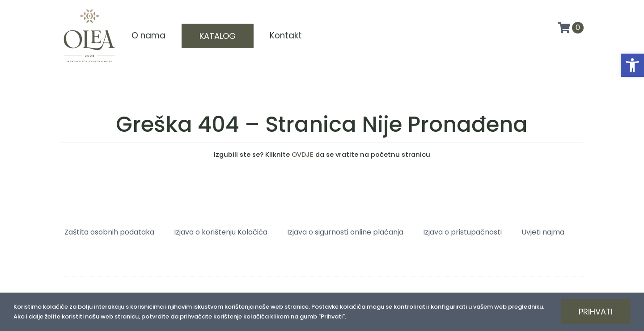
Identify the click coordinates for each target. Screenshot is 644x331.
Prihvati (596, 312)
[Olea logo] (89, 10)
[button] (632, 65)
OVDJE (303, 155)
